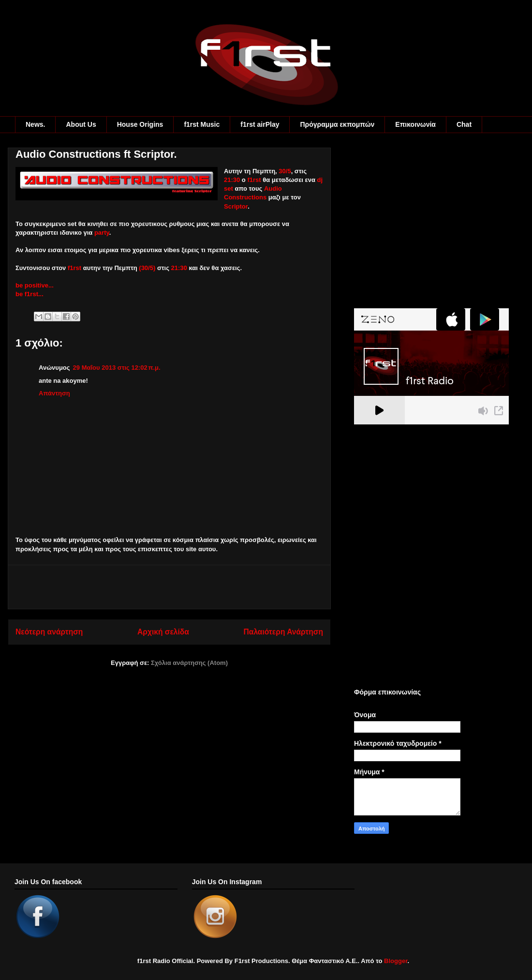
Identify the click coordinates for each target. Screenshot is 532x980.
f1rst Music (202, 124)
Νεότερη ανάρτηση (49, 632)
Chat (464, 124)
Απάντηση (54, 393)
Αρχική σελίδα (163, 632)
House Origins (140, 124)
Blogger (396, 961)
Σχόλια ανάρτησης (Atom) (189, 663)
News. (35, 124)
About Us (81, 124)
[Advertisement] (169, 587)
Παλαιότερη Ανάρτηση (283, 632)
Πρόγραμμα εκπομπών (337, 124)
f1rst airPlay (260, 124)
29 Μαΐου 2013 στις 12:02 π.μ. (117, 368)
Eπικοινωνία (415, 124)
